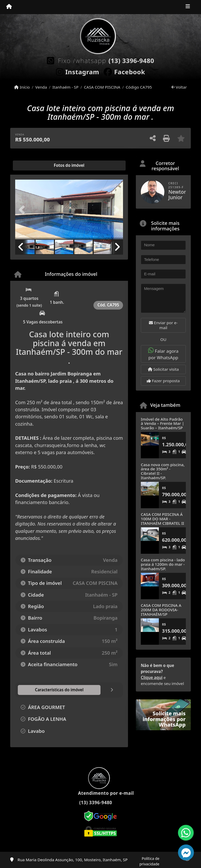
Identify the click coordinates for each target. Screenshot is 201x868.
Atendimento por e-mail (101, 793)
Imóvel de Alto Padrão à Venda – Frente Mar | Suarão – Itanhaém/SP (163, 423)
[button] (23, 210)
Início (22, 87)
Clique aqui (152, 677)
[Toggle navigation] (188, 7)
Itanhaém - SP (65, 87)
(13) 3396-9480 (131, 61)
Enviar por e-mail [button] (163, 325)
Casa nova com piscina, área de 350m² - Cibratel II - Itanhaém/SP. (163, 471)
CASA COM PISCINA (102, 87)
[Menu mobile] (9, 7)
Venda (41, 87)
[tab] (32, 165)
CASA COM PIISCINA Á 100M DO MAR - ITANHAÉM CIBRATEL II (162, 519)
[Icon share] (78, 71)
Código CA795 (139, 87)
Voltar (179, 87)
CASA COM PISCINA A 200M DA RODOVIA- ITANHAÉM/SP (161, 610)
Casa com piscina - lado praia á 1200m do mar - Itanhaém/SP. (163, 564)
